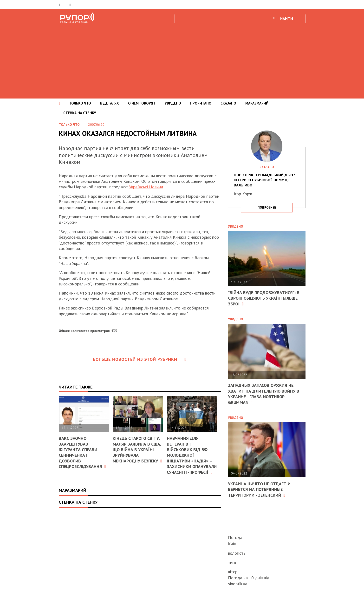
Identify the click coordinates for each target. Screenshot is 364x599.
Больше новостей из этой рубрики (140, 359)
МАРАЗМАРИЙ (257, 103)
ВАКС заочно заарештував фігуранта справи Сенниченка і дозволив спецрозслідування (82, 452)
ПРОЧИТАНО (201, 103)
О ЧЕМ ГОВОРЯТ (142, 103)
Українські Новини (146, 187)
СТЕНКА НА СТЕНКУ (80, 113)
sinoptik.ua (238, 584)
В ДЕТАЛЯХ (110, 103)
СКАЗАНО (228, 103)
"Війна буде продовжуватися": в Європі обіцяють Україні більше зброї (264, 298)
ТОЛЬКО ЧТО (80, 103)
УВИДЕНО (173, 103)
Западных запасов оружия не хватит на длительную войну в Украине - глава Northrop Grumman (264, 394)
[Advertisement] (182, 60)
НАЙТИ (287, 19)
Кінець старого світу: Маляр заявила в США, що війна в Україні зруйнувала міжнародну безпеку (137, 450)
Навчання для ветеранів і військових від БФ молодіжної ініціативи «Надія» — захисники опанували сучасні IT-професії (192, 455)
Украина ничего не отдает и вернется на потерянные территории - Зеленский (259, 489)
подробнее (267, 207)
